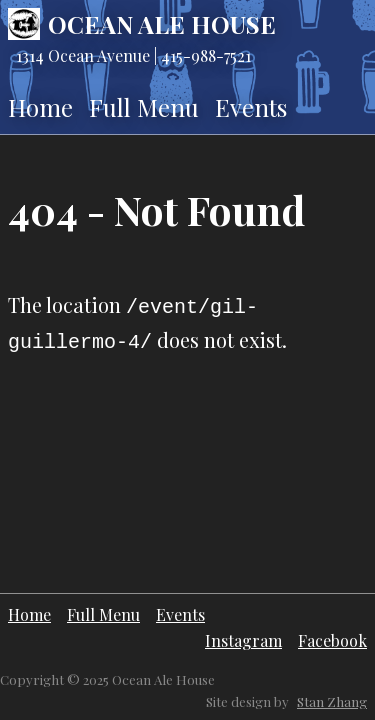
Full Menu (144, 107)
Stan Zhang (332, 701)
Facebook (332, 640)
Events (251, 107)
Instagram (243, 640)
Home (40, 107)
